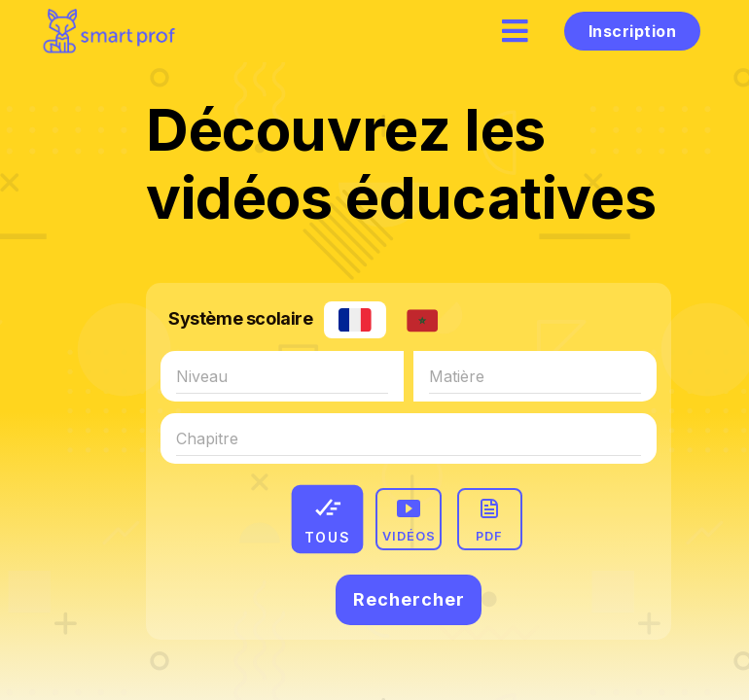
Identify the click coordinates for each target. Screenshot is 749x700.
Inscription (632, 31)
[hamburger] (516, 31)
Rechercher (409, 599)
